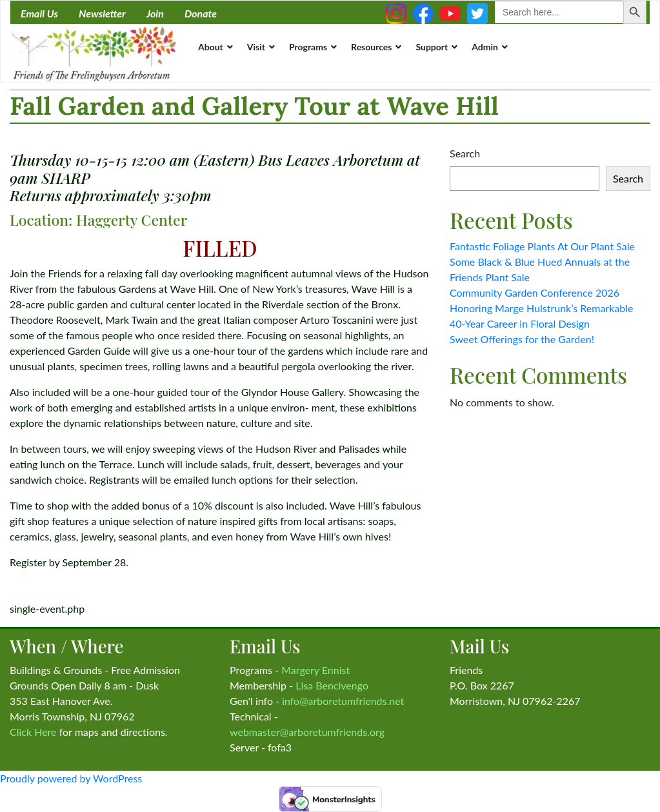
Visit (256, 47)
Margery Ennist (315, 670)
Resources (371, 47)
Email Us (39, 13)
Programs (308, 47)
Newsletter (102, 13)
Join (155, 13)
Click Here (33, 732)
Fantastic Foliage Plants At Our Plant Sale (542, 246)
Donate (201, 13)
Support (432, 47)
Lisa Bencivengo (332, 685)
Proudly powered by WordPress (71, 778)
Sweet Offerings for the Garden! (522, 339)
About (211, 47)
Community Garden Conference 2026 (535, 292)
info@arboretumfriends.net (343, 701)
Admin (485, 47)
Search (465, 153)
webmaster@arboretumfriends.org (307, 732)
